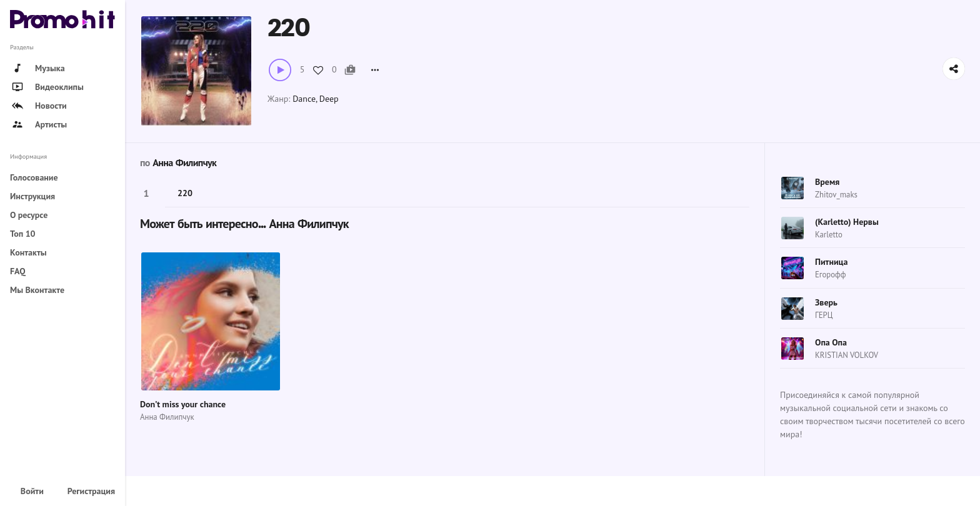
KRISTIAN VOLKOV (847, 355)
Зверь (826, 302)
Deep (329, 99)
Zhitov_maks (836, 195)
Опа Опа (831, 342)
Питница (831, 262)
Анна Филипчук (184, 163)
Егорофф (830, 275)
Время (827, 182)
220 (185, 193)
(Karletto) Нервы (847, 222)
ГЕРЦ (824, 315)
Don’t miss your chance (183, 404)
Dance (304, 99)
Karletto (829, 235)
